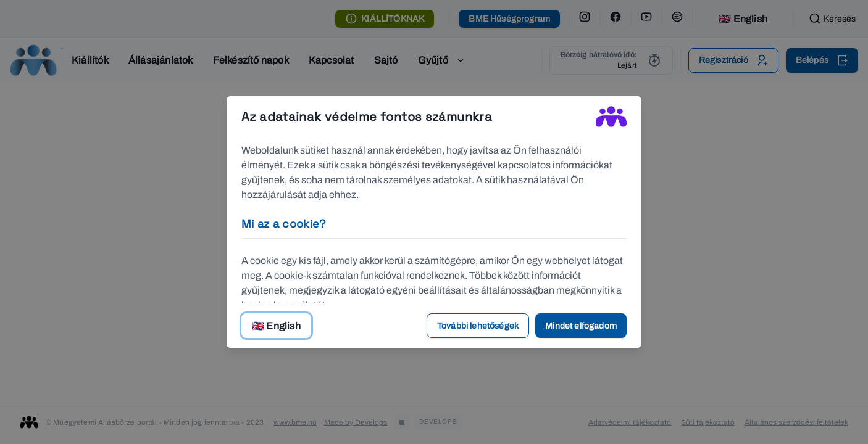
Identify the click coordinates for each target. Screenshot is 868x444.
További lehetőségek (478, 326)
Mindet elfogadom (581, 326)
